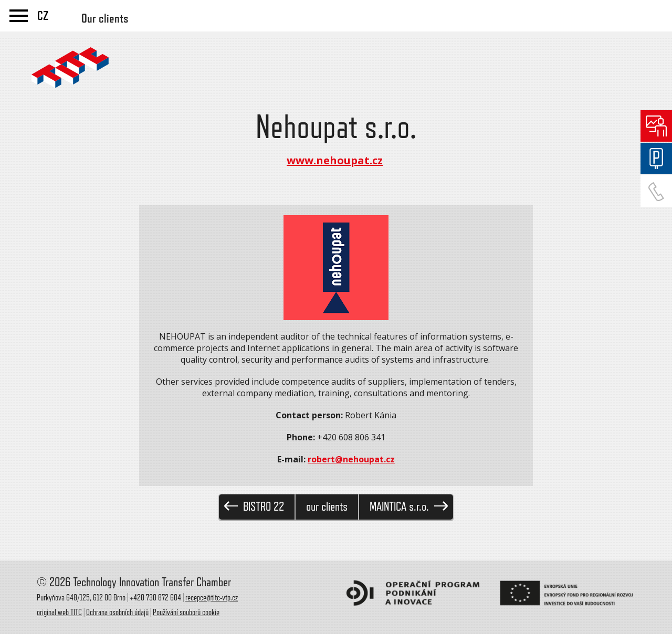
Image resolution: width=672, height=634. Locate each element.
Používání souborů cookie (186, 612)
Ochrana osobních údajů (117, 612)
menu (19, 16)
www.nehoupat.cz (335, 160)
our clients (327, 507)
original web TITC (59, 612)
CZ (43, 16)
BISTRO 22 (254, 507)
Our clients (105, 18)
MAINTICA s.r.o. (409, 507)
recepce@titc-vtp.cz (212, 598)
